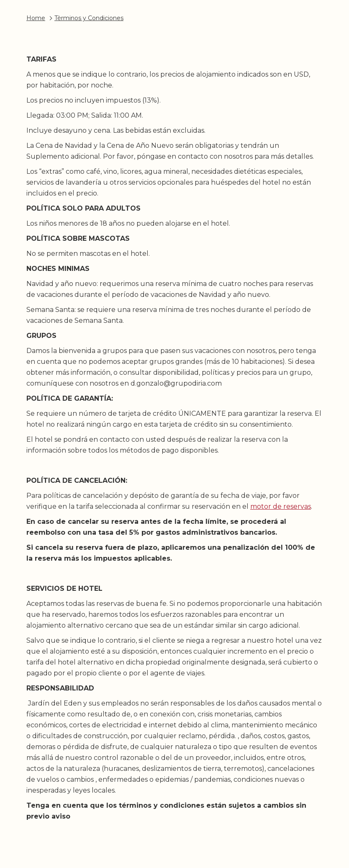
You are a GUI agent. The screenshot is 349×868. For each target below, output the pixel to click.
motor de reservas (281, 506)
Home (36, 18)
